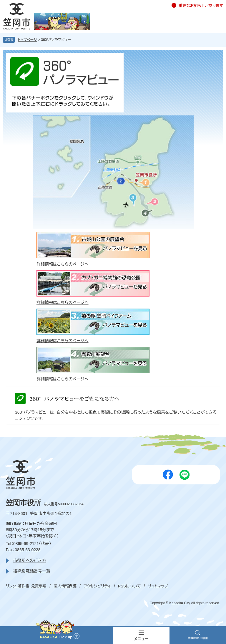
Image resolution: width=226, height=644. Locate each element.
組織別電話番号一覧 (32, 571)
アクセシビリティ (97, 586)
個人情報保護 (65, 586)
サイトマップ (158, 586)
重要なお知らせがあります (201, 6)
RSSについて (129, 586)
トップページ (27, 40)
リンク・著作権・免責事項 (26, 586)
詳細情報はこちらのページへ (63, 264)
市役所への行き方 (30, 560)
